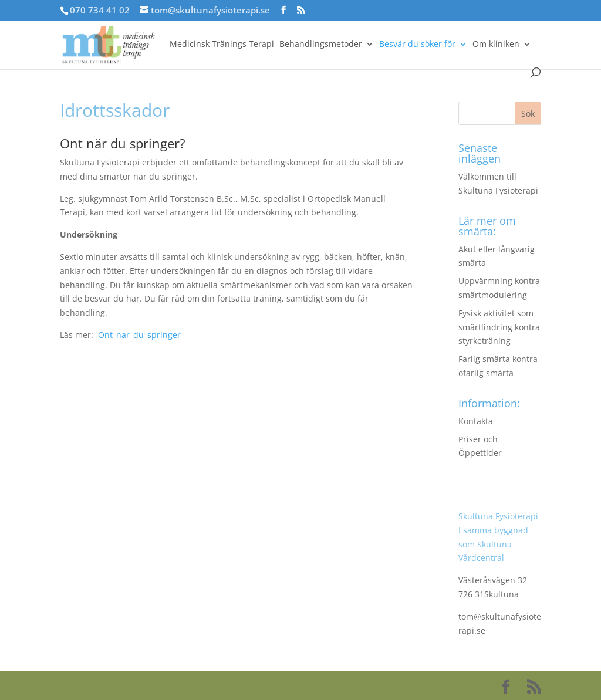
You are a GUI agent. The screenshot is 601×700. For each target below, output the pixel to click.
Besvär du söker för (417, 45)
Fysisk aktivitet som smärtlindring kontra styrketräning (499, 327)
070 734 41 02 (100, 10)
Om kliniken (496, 45)
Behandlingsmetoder (321, 45)
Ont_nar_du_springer (139, 335)
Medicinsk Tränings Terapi (222, 45)
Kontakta (476, 421)
